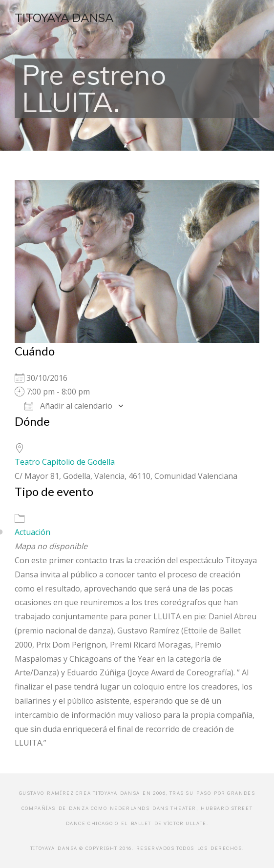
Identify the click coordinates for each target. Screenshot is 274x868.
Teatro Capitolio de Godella (65, 462)
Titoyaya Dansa (64, 18)
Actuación (32, 532)
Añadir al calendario (68, 406)
